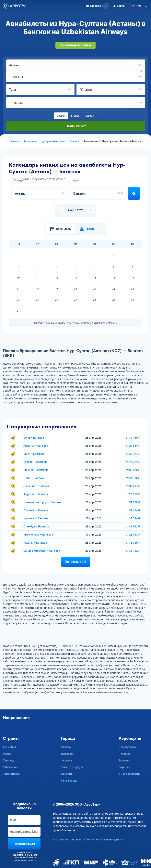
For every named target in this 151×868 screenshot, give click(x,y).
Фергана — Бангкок (36, 494)
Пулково (124, 754)
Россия (8, 754)
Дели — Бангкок (34, 478)
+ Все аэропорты (129, 774)
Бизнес (75, 116)
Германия (9, 747)
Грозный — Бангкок (36, 510)
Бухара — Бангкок (35, 462)
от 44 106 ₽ (133, 478)
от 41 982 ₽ (133, 526)
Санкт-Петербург (72, 767)
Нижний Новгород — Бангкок (42, 502)
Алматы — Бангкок (36, 446)
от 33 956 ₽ (133, 543)
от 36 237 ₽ (133, 486)
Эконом (61, 116)
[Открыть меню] (147, 6)
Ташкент (66, 774)
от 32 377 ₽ (133, 454)
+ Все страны (12, 774)
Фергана (66, 760)
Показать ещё (75, 562)
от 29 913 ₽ (133, 494)
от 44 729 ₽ (133, 462)
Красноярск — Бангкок (38, 535)
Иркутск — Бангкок (36, 518)
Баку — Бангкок (34, 454)
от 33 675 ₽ (133, 470)
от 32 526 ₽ (133, 518)
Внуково (124, 767)
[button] (97, 6)
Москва (66, 747)
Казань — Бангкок (35, 543)
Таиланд (9, 760)
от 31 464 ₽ (133, 510)
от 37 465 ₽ (133, 438)
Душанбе (67, 754)
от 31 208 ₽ (133, 502)
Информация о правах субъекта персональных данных (88, 839)
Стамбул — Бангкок (36, 526)
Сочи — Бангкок (34, 438)
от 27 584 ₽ (133, 446)
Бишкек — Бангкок (36, 470)
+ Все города (69, 781)
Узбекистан (11, 767)
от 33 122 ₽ (133, 551)
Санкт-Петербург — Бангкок (42, 551)
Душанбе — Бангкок (36, 486)
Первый (89, 116)
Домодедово (127, 747)
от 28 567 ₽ (133, 535)
